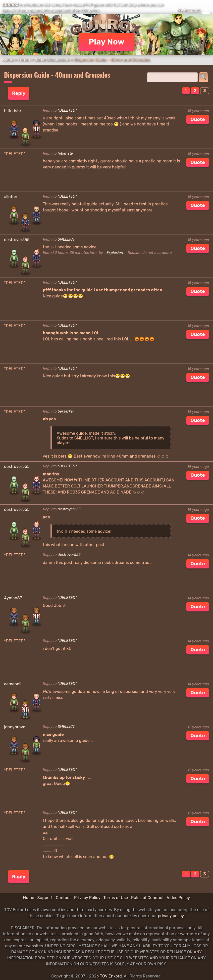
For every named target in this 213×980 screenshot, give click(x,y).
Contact (63, 898)
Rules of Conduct (147, 898)
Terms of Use (116, 898)
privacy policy (171, 916)
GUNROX (10, 5)
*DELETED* (67, 110)
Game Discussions (52, 60)
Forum (24, 60)
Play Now (107, 42)
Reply (19, 93)
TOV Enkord (111, 976)
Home (8, 60)
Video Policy (178, 898)
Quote (198, 119)
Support (45, 898)
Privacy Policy (87, 898)
